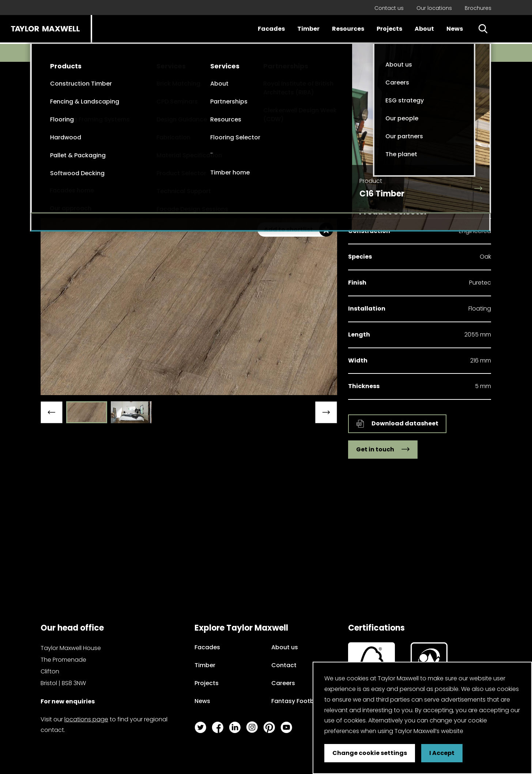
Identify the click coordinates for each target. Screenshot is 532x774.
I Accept (442, 753)
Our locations (434, 8)
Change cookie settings (370, 753)
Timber (308, 29)
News (455, 29)
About (424, 29)
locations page (86, 719)
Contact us (389, 8)
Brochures (478, 8)
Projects (389, 29)
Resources (348, 29)
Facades (271, 29)
